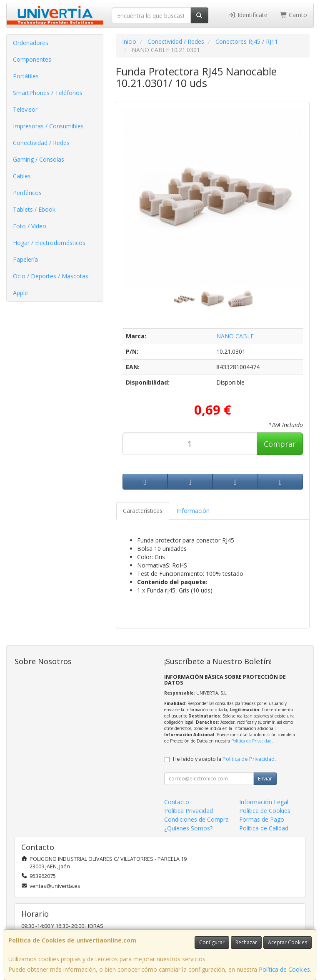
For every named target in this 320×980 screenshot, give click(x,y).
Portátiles (26, 76)
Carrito (294, 15)
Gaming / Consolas (39, 159)
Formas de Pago (262, 819)
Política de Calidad (264, 828)
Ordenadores (31, 43)
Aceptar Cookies (287, 942)
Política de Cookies (284, 969)
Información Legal (264, 802)
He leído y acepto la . (224, 759)
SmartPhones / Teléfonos (48, 93)
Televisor (25, 109)
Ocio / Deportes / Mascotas (51, 276)
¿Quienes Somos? (188, 828)
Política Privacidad (189, 811)
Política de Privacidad (251, 741)
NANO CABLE (235, 336)
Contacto (177, 802)
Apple (20, 293)
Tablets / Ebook (34, 209)
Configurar (212, 942)
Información (193, 511)
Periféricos (27, 193)
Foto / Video (30, 226)
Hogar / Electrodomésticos (49, 243)
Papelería (25, 259)
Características (143, 511)
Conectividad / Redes (41, 143)
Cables (22, 176)
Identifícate (248, 15)
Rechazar (246, 942)
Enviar (265, 779)
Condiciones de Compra (196, 819)
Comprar (280, 444)
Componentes (32, 59)
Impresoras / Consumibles (48, 126)
